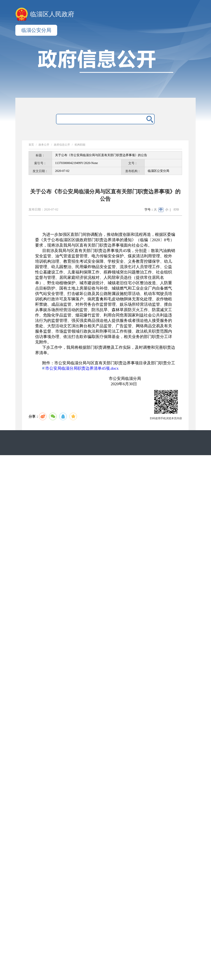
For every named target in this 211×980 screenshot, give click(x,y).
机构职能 (80, 145)
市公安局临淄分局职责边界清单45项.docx (80, 368)
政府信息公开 (62, 145)
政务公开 (44, 145)
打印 (176, 210)
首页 (31, 145)
